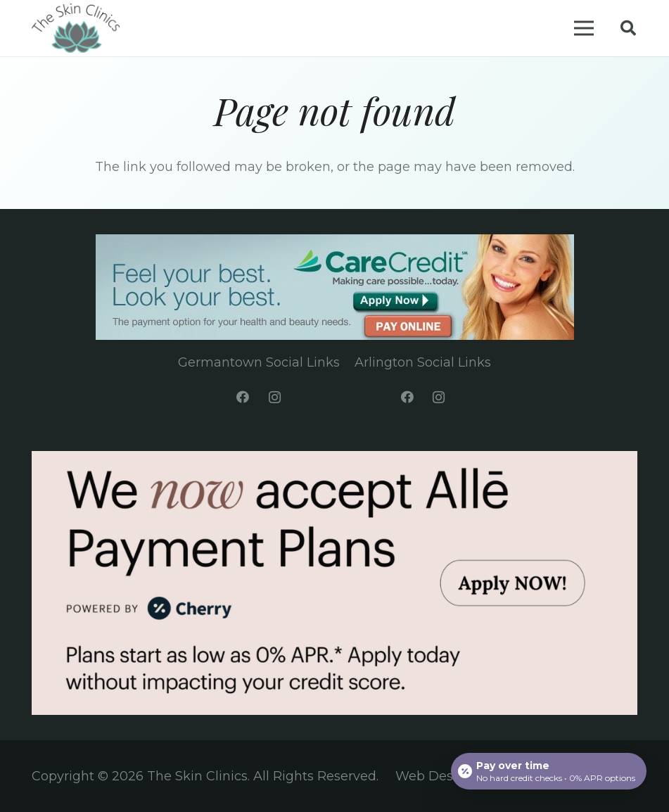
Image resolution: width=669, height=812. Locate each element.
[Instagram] (275, 397)
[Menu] (584, 28)
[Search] (628, 28)
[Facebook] (243, 397)
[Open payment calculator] (549, 771)
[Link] (76, 28)
